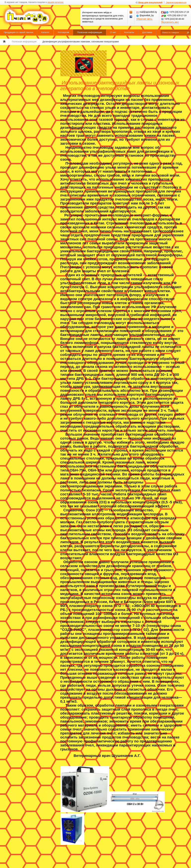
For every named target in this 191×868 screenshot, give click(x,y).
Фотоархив (63, 32)
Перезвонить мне (170, 22)
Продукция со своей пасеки (19, 32)
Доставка (147, 32)
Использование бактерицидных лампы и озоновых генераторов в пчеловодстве (120, 86)
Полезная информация (90, 32)
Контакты (129, 32)
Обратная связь (144, 19)
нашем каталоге (56, 2)
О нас (113, 32)
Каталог (45, 32)
